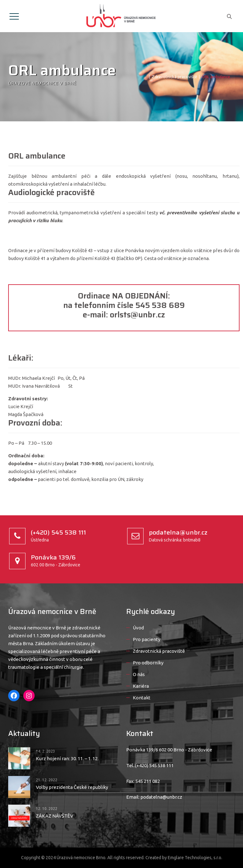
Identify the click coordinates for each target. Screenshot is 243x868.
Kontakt (142, 698)
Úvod (138, 628)
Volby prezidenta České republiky (72, 787)
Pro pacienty (147, 639)
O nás (139, 674)
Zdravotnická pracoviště (159, 651)
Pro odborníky (148, 663)
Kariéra (141, 686)
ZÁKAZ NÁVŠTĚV (55, 816)
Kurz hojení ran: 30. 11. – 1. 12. (67, 758)
